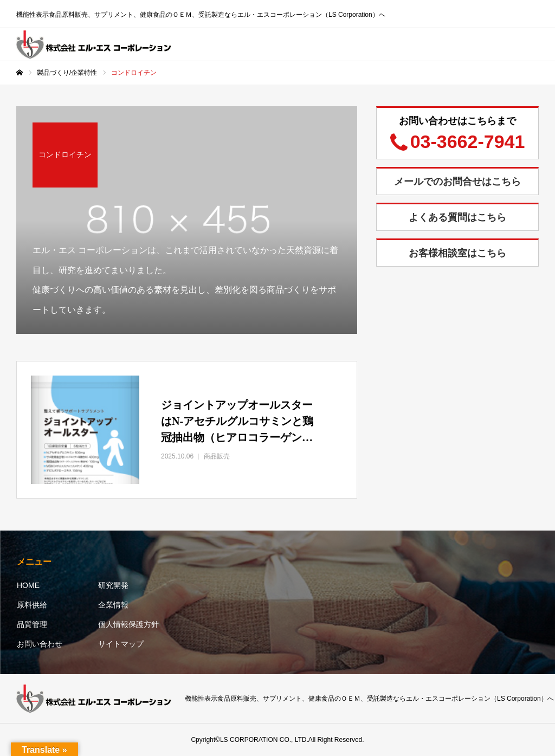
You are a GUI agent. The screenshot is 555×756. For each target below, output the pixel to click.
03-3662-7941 (468, 141)
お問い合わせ (40, 644)
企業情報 (113, 605)
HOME (28, 585)
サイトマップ (121, 644)
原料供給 (32, 605)
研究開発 (113, 585)
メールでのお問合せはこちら (457, 182)
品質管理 (32, 624)
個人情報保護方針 (128, 624)
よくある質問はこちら (457, 217)
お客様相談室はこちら (457, 253)
